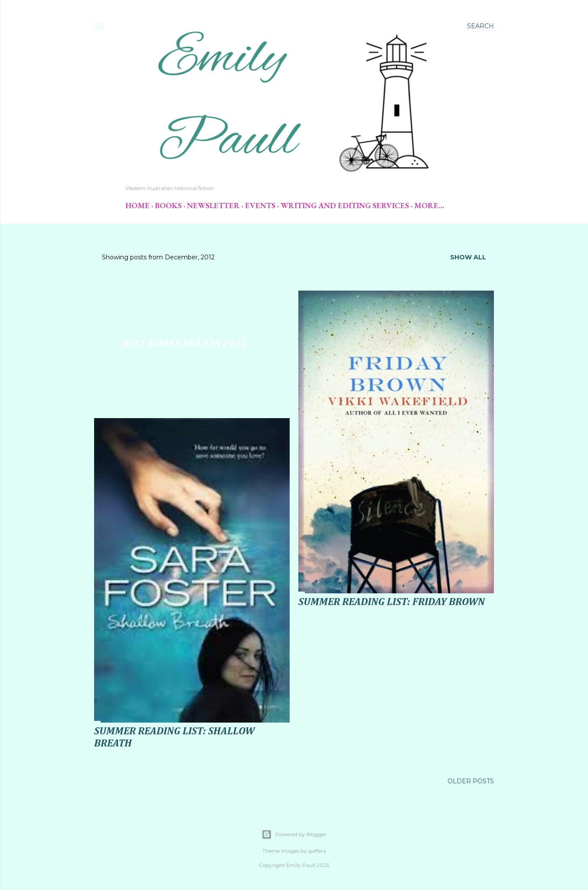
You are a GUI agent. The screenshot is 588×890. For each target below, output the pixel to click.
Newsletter (213, 205)
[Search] (480, 26)
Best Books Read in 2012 (185, 344)
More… (429, 205)
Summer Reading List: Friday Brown (392, 602)
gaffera (317, 851)
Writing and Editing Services (345, 205)
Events (260, 205)
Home (137, 205)
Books (168, 205)
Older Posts (471, 781)
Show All (468, 257)
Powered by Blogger (294, 834)
